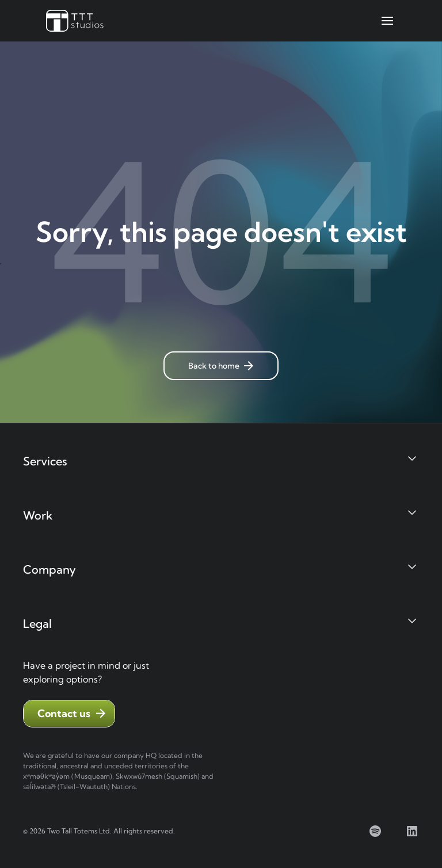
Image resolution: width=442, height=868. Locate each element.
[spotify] (375, 831)
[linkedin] (412, 831)
